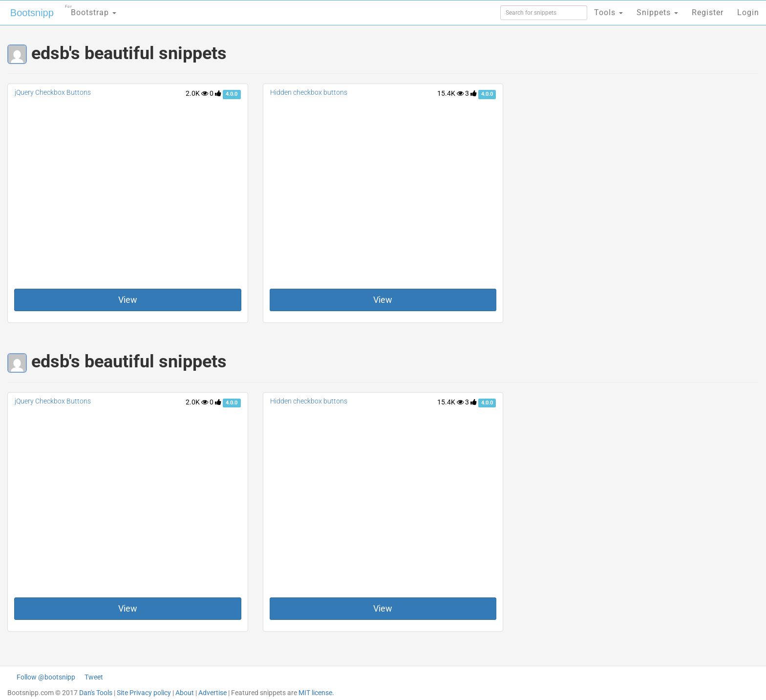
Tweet (94, 677)
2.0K (197, 93)
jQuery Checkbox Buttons (53, 92)
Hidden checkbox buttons (309, 92)
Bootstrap (91, 10)
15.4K (450, 93)
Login (748, 12)
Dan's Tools (96, 693)
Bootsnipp (32, 13)
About (185, 693)
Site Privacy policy (144, 693)
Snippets (657, 12)
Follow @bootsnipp (46, 677)
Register (708, 12)
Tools (608, 12)
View (128, 300)
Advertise (213, 693)
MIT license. (316, 693)
